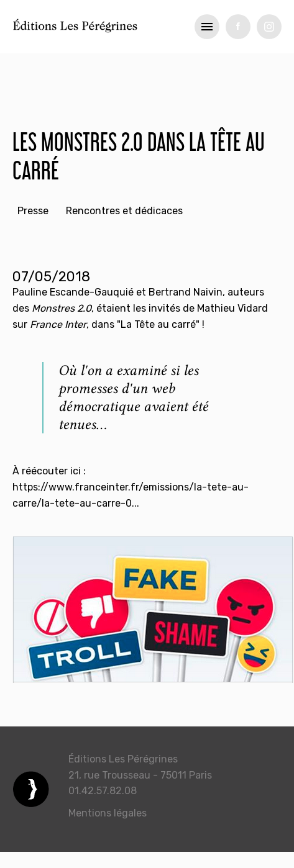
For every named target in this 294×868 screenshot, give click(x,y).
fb (238, 27)
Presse (33, 211)
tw (269, 27)
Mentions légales (108, 813)
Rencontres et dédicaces (124, 211)
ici (76, 471)
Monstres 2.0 (62, 308)
